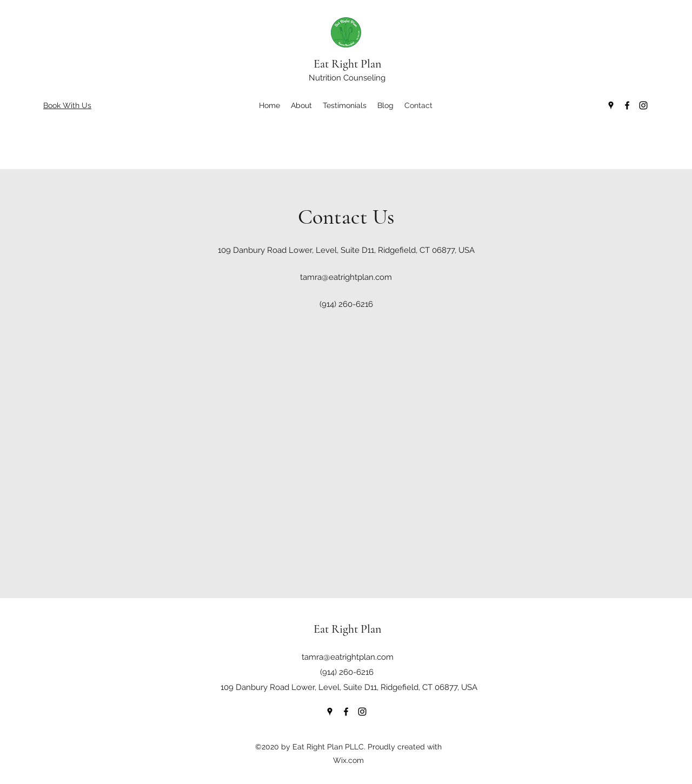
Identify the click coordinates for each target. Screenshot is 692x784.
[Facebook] (627, 105)
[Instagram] (643, 105)
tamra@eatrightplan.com (346, 277)
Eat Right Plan (347, 64)
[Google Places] (611, 105)
